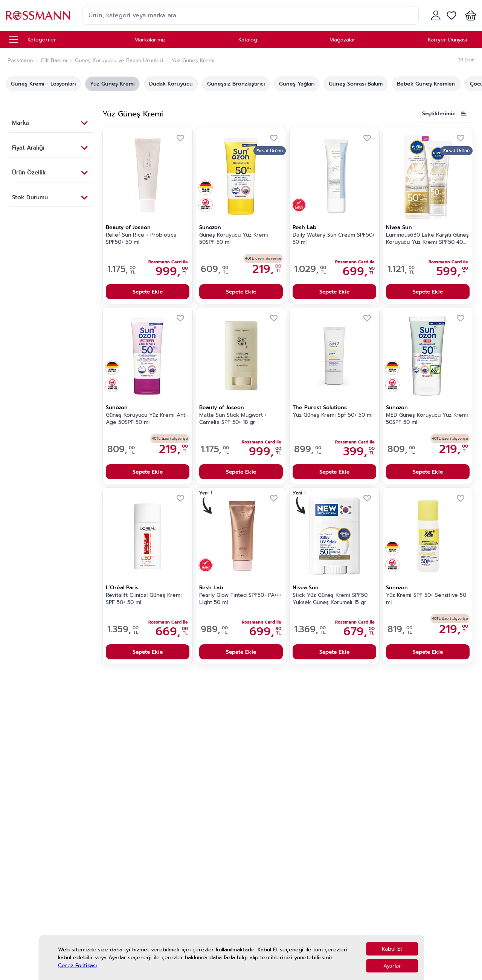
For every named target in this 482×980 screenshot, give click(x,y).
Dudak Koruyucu (171, 84)
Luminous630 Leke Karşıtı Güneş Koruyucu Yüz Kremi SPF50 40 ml (427, 239)
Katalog (248, 40)
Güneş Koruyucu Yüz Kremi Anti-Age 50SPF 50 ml (147, 419)
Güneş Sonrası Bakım (356, 84)
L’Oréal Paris (122, 588)
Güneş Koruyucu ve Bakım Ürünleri (119, 61)
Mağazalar (342, 40)
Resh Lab (304, 227)
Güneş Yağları (297, 84)
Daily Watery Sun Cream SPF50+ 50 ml (334, 239)
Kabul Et (392, 949)
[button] (469, 15)
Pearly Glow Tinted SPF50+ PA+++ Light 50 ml (240, 599)
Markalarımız (150, 40)
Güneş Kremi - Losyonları (43, 84)
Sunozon (210, 227)
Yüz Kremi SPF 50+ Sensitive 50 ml (426, 599)
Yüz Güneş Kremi (112, 84)
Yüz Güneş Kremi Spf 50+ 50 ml (333, 415)
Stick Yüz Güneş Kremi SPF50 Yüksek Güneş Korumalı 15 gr (330, 599)
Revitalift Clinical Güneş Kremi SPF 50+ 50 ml (144, 599)
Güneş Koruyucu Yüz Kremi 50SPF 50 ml (234, 239)
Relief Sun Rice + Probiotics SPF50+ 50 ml (141, 239)
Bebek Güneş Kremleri (426, 84)
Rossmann (20, 61)
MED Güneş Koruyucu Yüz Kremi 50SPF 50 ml (427, 419)
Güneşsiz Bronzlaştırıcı (236, 84)
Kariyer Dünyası (447, 40)
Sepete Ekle (148, 292)
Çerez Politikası (77, 965)
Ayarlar (392, 966)
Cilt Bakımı (54, 61)
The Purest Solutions (320, 407)
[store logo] (38, 15)
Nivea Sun (399, 227)
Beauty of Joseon (128, 227)
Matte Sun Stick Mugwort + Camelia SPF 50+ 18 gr (233, 419)
